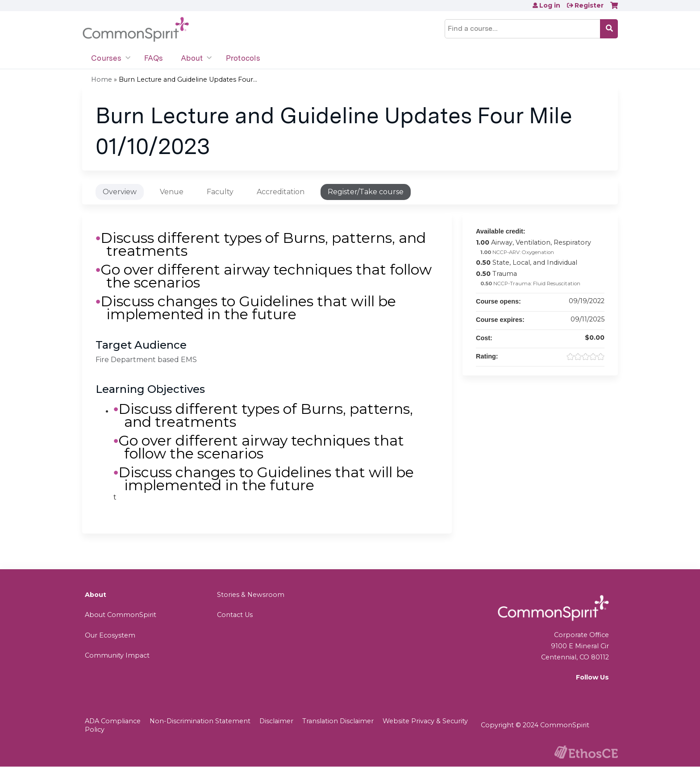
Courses (106, 58)
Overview (120, 192)
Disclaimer (276, 721)
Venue (172, 192)
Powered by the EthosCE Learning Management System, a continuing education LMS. (586, 752)
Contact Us (235, 615)
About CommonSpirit (121, 615)
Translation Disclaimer (338, 721)
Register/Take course (366, 192)
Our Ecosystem (110, 635)
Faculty (220, 192)
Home (102, 79)
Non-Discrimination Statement (200, 721)
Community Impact (117, 655)
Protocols (243, 58)
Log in (550, 5)
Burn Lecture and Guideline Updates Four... (188, 79)
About (192, 58)
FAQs (154, 58)
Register (589, 5)
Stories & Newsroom (251, 595)
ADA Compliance (113, 721)
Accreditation (281, 192)
